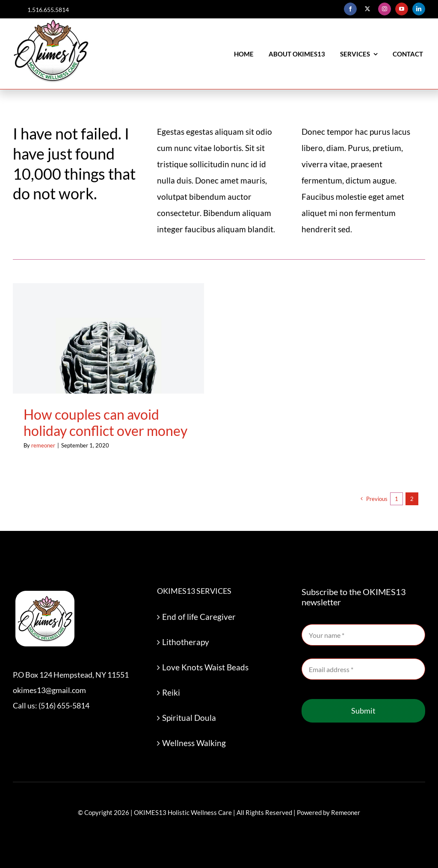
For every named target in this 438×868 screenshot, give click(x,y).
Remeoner (346, 812)
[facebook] (350, 9)
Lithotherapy (186, 642)
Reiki (171, 692)
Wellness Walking (194, 743)
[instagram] (385, 9)
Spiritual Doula (189, 718)
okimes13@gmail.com (49, 690)
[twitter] (367, 9)
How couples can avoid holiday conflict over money (105, 422)
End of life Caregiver (199, 617)
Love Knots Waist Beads (205, 667)
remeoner (43, 445)
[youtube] (402, 9)
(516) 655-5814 (64, 705)
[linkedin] (419, 9)
